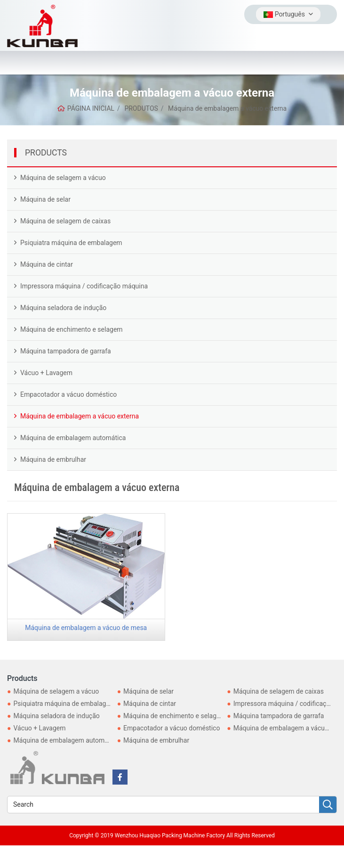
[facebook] (120, 777)
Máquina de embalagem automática (73, 438)
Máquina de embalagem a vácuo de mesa (86, 628)
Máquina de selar (45, 199)
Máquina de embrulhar (53, 459)
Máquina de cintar (47, 264)
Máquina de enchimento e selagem (72, 329)
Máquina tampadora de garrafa (66, 351)
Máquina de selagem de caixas (65, 221)
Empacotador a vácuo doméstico (68, 394)
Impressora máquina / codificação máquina (84, 286)
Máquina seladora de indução (63, 308)
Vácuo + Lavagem (46, 373)
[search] (328, 805)
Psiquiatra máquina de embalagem (71, 243)
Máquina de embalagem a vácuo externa (80, 416)
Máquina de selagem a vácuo (63, 178)
